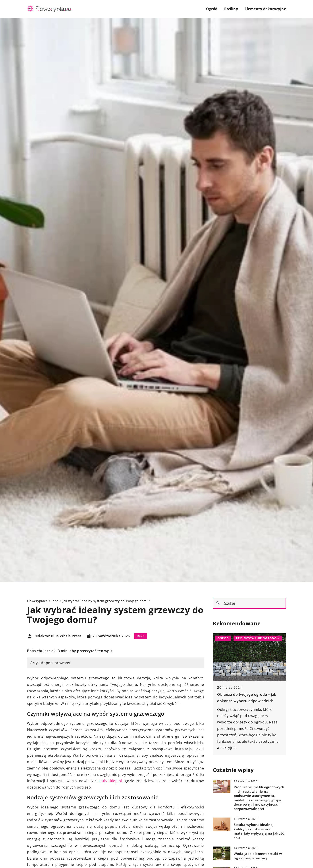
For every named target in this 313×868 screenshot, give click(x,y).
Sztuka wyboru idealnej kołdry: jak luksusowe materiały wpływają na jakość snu (259, 831)
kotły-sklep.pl (110, 781)
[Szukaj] (218, 603)
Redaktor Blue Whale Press (58, 636)
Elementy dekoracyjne (265, 9)
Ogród (212, 9)
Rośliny (231, 9)
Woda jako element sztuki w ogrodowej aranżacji (258, 856)
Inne (141, 636)
